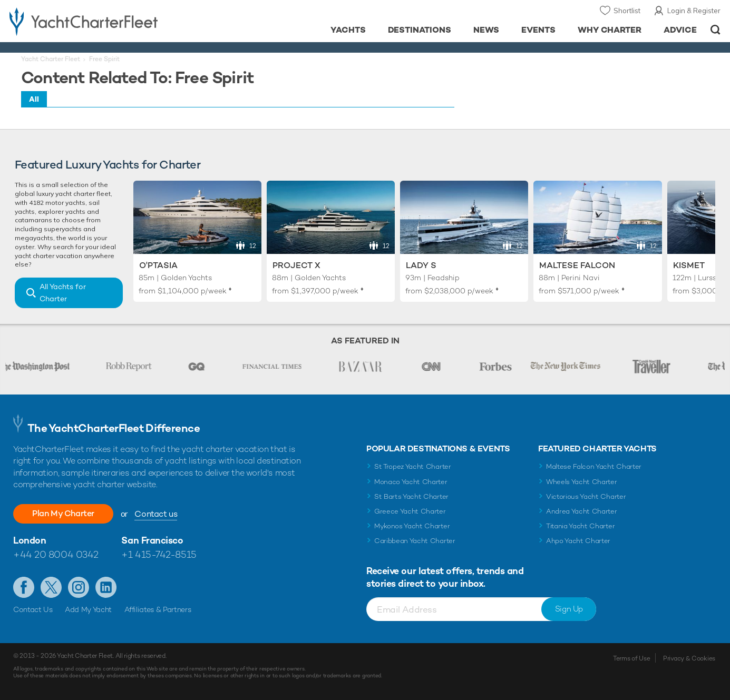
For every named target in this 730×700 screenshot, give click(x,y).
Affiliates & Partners (158, 609)
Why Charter (610, 30)
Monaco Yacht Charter (411, 482)
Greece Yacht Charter (410, 511)
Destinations (420, 30)
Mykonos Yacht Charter (412, 526)
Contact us (156, 514)
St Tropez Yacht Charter (413, 466)
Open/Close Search (716, 30)
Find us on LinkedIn (106, 587)
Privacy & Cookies (689, 658)
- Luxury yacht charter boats (113, 21)
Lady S (421, 265)
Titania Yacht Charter (580, 526)
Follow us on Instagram (79, 587)
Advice (680, 30)
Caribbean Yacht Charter (415, 541)
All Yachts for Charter (63, 293)
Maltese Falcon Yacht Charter (594, 466)
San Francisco (152, 540)
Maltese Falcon (577, 265)
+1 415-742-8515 (159, 554)
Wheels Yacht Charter (582, 482)
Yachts (348, 30)
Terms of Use (631, 658)
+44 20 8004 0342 (56, 554)
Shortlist (627, 11)
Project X (296, 265)
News (486, 30)
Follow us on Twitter (51, 587)
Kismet (689, 265)
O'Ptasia (158, 265)
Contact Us (33, 609)
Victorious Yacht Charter (586, 496)
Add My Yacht (88, 609)
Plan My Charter (63, 513)
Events (538, 30)
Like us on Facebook (24, 587)
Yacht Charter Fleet (51, 59)
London (30, 540)
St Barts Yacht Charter (411, 496)
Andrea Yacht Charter (582, 511)
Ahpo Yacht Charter (578, 541)
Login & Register (694, 11)
